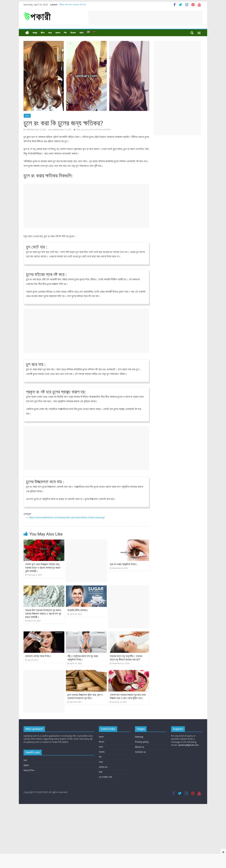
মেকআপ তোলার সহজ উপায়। (38, 656)
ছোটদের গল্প (103, 767)
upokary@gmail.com (188, 745)
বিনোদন (73, 33)
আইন (81, 33)
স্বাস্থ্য (35, 33)
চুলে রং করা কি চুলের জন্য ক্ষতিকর (100, 130)
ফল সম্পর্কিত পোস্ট (106, 777)
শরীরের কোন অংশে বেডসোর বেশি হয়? (72, 4)
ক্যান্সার (26, 765)
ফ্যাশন (58, 33)
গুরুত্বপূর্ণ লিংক (29, 770)
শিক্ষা (101, 772)
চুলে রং (86, 130)
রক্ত (25, 760)
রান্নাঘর (102, 752)
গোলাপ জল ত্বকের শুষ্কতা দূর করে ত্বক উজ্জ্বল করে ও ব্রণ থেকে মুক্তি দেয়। (128, 696)
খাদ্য (50, 33)
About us (140, 747)
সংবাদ (101, 762)
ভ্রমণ (101, 747)
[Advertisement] (145, 18)
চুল (82, 130)
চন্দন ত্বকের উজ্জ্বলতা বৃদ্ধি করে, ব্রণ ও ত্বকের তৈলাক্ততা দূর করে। (85, 696)
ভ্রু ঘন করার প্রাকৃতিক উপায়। (124, 564)
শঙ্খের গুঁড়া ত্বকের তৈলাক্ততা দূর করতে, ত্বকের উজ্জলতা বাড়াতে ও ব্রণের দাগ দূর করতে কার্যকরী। (43, 613)
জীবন (43, 33)
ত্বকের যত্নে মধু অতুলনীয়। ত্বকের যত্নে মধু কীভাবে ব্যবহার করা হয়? (126, 658)
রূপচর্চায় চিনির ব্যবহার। (78, 610)
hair (78, 130)
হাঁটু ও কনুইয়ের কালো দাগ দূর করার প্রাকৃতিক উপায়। (83, 658)
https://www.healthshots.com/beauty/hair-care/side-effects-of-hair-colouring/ (67, 518)
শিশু (65, 33)
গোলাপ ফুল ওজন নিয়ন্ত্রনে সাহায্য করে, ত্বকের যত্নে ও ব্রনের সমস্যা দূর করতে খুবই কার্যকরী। (43, 568)
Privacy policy (142, 742)
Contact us (140, 752)
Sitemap (139, 737)
